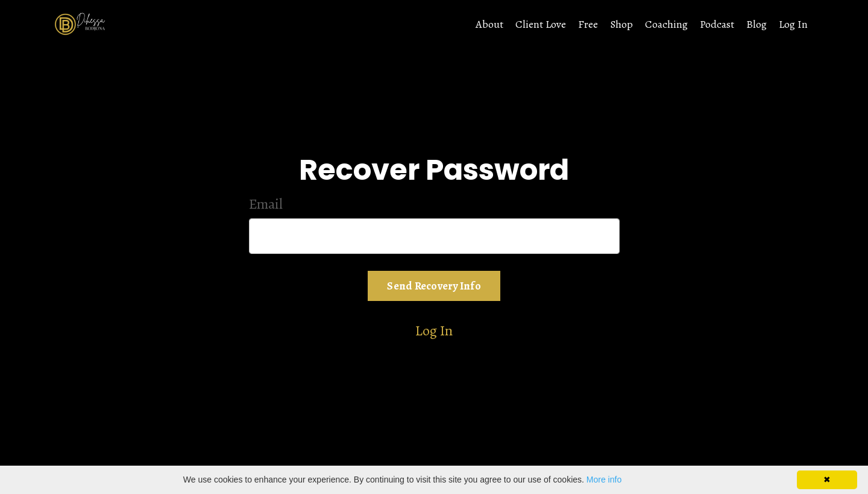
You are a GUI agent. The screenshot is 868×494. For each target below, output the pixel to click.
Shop (621, 24)
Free (588, 24)
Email (266, 204)
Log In (793, 24)
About (489, 24)
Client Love (541, 24)
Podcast (717, 24)
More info (604, 480)
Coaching (666, 24)
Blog (756, 24)
